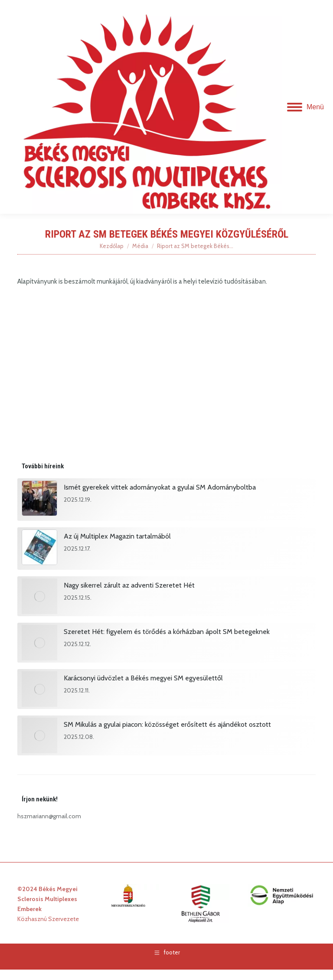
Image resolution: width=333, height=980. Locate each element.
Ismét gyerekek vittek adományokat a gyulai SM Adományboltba (160, 487)
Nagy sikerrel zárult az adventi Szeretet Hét (129, 585)
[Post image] (39, 500)
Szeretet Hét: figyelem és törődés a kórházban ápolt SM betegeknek (167, 632)
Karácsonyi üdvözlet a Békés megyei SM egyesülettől (143, 678)
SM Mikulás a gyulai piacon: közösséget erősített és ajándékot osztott (167, 724)
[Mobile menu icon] (305, 107)
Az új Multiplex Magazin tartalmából (117, 536)
